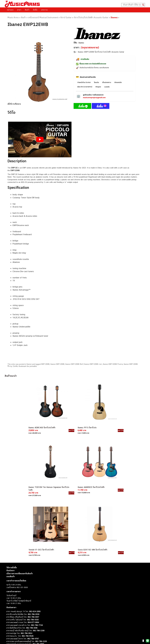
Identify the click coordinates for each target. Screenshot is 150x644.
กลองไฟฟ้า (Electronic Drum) (17, 616)
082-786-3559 (34, 545)
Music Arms (13, 17)
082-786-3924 (26, 564)
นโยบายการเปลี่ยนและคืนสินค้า (20, 504)
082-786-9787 (33, 570)
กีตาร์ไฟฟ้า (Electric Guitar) (17, 603)
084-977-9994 (33, 553)
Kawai (9, 632)
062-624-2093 (35, 542)
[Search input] (132, 5)
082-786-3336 (32, 559)
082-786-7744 (37, 556)
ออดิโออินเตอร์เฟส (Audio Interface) (20, 619)
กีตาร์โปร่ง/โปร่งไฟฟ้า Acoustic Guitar (91, 17)
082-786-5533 (33, 551)
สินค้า (27, 10)
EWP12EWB (45, 364)
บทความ (44, 10)
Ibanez (114, 17)
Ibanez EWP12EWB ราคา (93, 364)
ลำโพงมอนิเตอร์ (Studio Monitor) (19, 622)
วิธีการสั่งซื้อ (12, 498)
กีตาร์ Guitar (66, 17)
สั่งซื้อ (35, 10)
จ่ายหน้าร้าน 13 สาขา (84, 82)
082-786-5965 (38, 575)
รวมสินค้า (11, 507)
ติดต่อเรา (10, 501)
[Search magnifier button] (143, 5)
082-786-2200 (39, 561)
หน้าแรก (10, 10)
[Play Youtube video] (40, 140)
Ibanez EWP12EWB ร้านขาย (113, 364)
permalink (33, 366)
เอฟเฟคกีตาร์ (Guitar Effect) (17, 614)
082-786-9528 (28, 567)
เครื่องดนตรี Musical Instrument (43, 17)
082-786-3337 (33, 548)
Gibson (9, 627)
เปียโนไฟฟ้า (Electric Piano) (17, 611)
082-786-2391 (38, 578)
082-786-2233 (41, 572)
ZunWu (15, 366)
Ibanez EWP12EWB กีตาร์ (74, 364)
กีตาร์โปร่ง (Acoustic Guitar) (17, 606)
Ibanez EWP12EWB (57, 364)
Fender (9, 624)
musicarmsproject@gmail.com (94, 98)
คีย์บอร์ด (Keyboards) (14, 608)
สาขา (19, 10)
